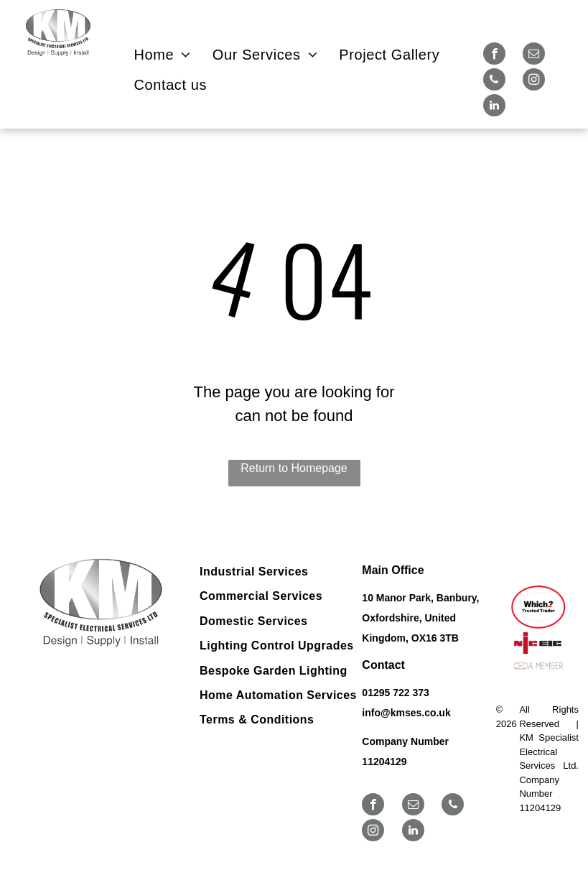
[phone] (494, 81)
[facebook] (494, 55)
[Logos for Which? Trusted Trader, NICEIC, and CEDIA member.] (537, 629)
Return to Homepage (294, 468)
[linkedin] (494, 107)
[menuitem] (163, 55)
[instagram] (534, 81)
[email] (534, 55)
